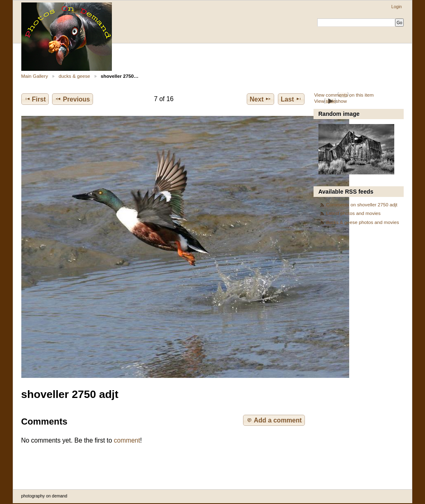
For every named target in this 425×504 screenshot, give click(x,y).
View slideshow (330, 101)
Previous (72, 99)
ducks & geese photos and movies (363, 222)
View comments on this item (344, 95)
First (35, 99)
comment (127, 440)
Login (397, 7)
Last (291, 99)
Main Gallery (35, 76)
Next (260, 99)
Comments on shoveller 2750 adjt (362, 205)
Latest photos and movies (353, 213)
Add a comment (274, 420)
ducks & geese (74, 76)
